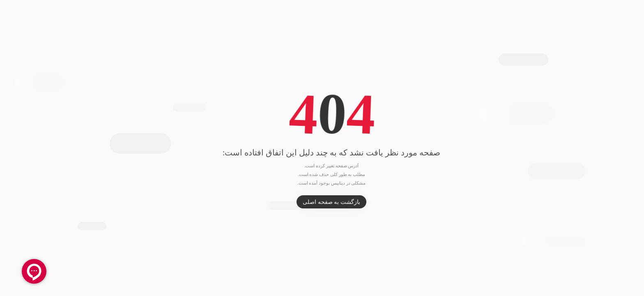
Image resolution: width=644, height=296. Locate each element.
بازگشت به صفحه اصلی (322, 202)
